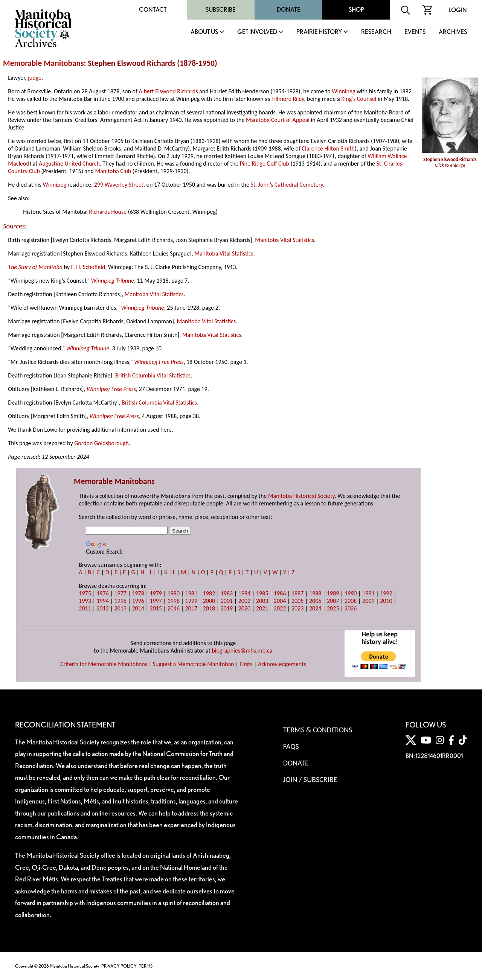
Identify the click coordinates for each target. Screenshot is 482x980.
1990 (351, 593)
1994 (102, 601)
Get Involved (257, 32)
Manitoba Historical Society (301, 496)
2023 (297, 608)
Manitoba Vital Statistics (284, 240)
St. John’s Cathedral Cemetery (287, 185)
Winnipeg (343, 91)
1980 (174, 593)
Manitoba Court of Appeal (278, 120)
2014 (138, 608)
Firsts (246, 664)
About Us (204, 32)
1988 (315, 593)
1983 (227, 593)
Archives (453, 32)
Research (376, 32)
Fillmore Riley (288, 99)
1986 (280, 593)
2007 (333, 601)
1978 (138, 593)
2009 (368, 601)
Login (458, 10)
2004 (280, 601)
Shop (356, 10)
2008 (351, 601)
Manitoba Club (113, 171)
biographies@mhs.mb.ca (242, 651)
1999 (191, 601)
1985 (262, 593)
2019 (227, 608)
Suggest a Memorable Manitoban (194, 664)
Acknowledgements (282, 664)
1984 (244, 593)
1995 (120, 601)
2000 (209, 601)
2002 (244, 601)
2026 (351, 608)
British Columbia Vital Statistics (153, 375)
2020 (244, 608)
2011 (85, 608)
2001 (227, 601)
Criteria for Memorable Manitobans (104, 664)
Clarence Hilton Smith (329, 148)
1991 (368, 593)
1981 (191, 593)
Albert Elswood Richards (169, 91)
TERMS (146, 966)
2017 (191, 608)
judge (35, 78)
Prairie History (319, 32)
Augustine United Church (69, 164)
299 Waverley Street (119, 185)
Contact (153, 10)
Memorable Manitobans (43, 63)
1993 (85, 601)
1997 (156, 601)
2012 (102, 608)
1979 (156, 593)
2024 (315, 608)
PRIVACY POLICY (119, 966)
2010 (386, 601)
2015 (156, 608)
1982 (209, 593)
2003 (262, 601)
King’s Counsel (359, 99)
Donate (289, 10)
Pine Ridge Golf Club (265, 164)
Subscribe (221, 10)
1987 (297, 593)
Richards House (108, 212)
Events (415, 32)
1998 (174, 601)
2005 (297, 601)
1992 (386, 593)
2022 (280, 608)
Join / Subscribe (310, 779)
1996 (138, 601)
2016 (174, 608)
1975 (85, 593)
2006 (315, 601)
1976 (102, 593)
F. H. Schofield (88, 267)
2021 (262, 608)
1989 (333, 593)
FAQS (291, 746)
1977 (120, 593)
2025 (333, 608)
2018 (209, 608)
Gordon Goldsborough (101, 443)
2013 (120, 608)
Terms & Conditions (318, 730)
